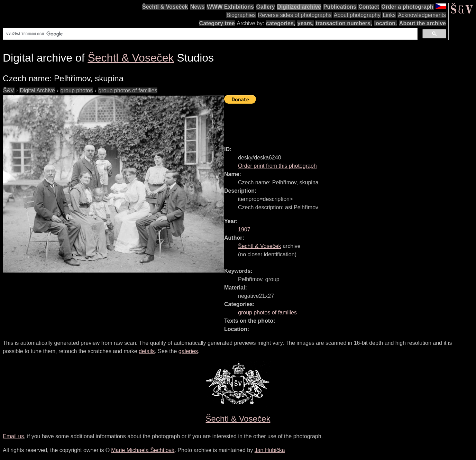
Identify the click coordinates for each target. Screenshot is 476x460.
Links (389, 15)
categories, (281, 23)
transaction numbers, (344, 23)
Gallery (265, 7)
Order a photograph (407, 7)
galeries (188, 351)
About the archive (423, 23)
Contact (369, 7)
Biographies (241, 15)
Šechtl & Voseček (165, 7)
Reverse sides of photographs (295, 15)
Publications (340, 7)
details (147, 351)
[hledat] (209, 34)
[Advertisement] (350, 122)
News (198, 7)
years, (305, 23)
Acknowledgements (422, 15)
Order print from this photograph (277, 166)
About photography (357, 15)
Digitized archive (299, 7)
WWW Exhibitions (230, 7)
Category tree (217, 23)
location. (386, 23)
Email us (13, 436)
